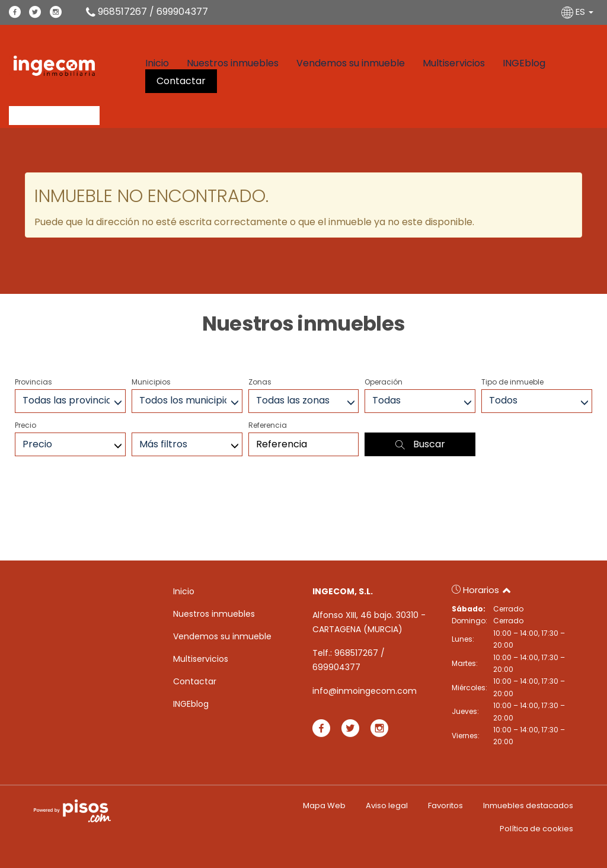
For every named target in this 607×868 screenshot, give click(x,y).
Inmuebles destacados (528, 805)
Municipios (151, 382)
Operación (384, 382)
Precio (25, 425)
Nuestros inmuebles (233, 63)
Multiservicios (454, 63)
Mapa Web (324, 805)
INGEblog (524, 63)
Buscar (420, 444)
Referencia (268, 425)
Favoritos (445, 805)
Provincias (33, 382)
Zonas (260, 382)
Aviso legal (387, 805)
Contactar (181, 81)
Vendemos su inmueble (351, 63)
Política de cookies (536, 829)
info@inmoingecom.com (365, 691)
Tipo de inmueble (512, 382)
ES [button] (579, 12)
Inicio (157, 63)
